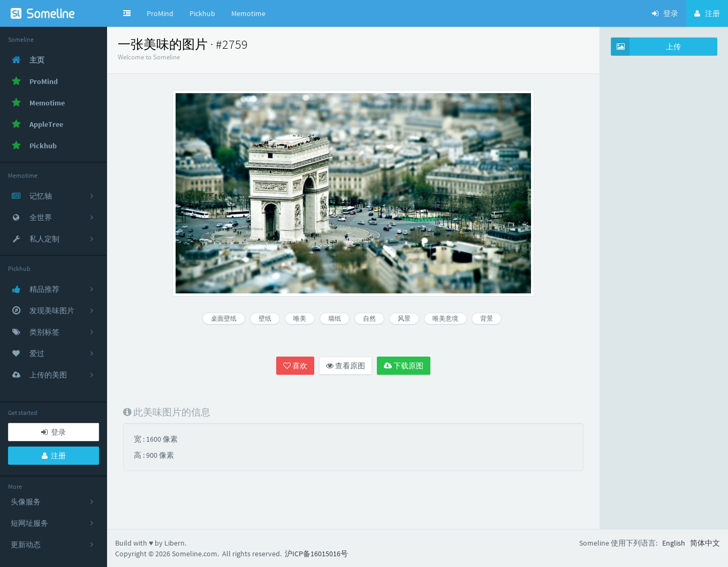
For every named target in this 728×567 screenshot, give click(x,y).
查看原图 (346, 366)
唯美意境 (445, 318)
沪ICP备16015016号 (316, 554)
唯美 (300, 318)
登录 (54, 432)
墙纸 (335, 318)
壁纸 (265, 318)
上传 (646, 47)
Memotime (248, 13)
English (674, 543)
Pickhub (202, 13)
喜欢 (295, 366)
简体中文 (705, 543)
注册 (54, 456)
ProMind (160, 13)
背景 (487, 318)
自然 (369, 318)
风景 (404, 318)
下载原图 (404, 366)
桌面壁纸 (224, 318)
